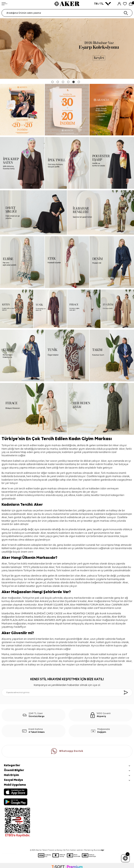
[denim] (112, 262)
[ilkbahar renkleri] (101, 212)
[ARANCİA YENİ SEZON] (22, 110)
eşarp (60, 495)
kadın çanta (83, 495)
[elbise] (22, 262)
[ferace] (84, 309)
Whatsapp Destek (67, 751)
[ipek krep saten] (22, 163)
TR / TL (102, 4)
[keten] (17, 309)
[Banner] (67, 110)
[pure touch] (112, 110)
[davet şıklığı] (33, 212)
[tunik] (50, 309)
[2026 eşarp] (67, 49)
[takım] (112, 355)
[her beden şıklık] (101, 409)
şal (66, 495)
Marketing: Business (94, 850)
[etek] (67, 262)
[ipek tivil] (67, 163)
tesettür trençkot (100, 495)
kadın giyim (40, 489)
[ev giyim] (117, 309)
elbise (72, 495)
